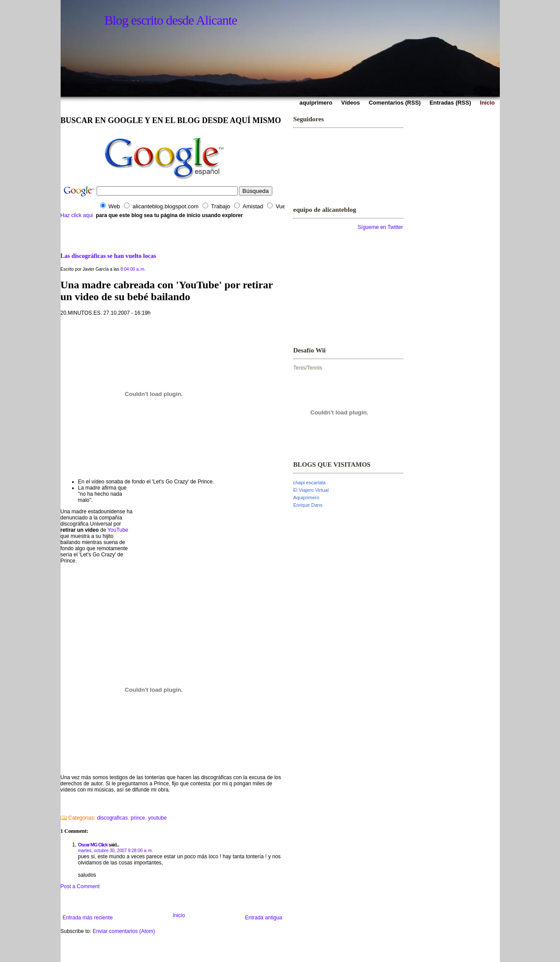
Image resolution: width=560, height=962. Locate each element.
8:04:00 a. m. (133, 269)
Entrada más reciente (88, 918)
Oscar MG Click (93, 845)
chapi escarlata (310, 483)
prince (138, 818)
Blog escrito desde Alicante (171, 20)
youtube (157, 818)
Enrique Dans (308, 505)
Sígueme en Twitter (380, 227)
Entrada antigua (264, 918)
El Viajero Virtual (311, 490)
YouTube (118, 530)
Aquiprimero (306, 497)
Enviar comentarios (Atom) (124, 931)
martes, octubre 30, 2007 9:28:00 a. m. (116, 851)
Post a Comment (80, 886)
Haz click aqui (77, 215)
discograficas (112, 818)
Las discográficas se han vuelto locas (108, 256)
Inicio (179, 915)
